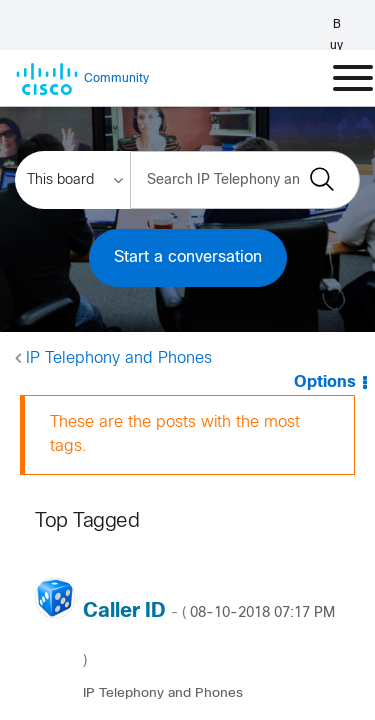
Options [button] (325, 382)
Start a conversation (188, 257)
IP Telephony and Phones (119, 358)
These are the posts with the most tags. (175, 434)
